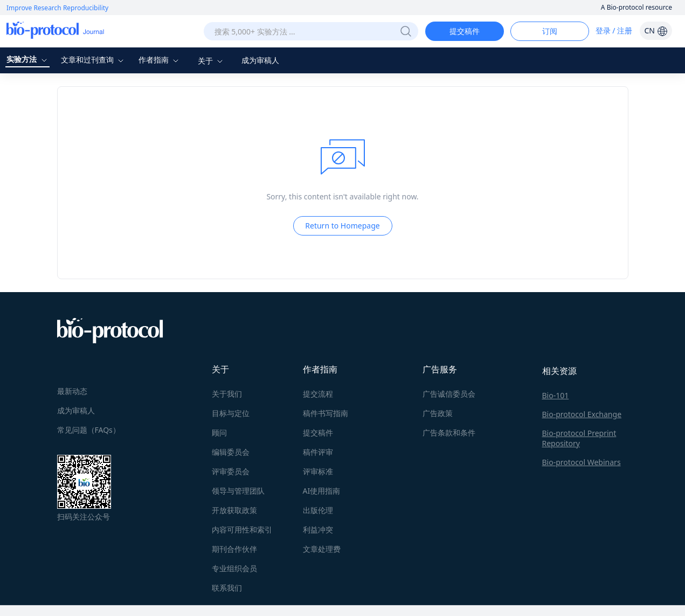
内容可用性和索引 (242, 530)
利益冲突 (318, 530)
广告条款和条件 (449, 432)
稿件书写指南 (326, 413)
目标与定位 (231, 413)
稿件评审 (318, 452)
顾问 (219, 432)
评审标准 (318, 471)
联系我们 (227, 588)
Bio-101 (556, 395)
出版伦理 (318, 510)
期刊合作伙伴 (234, 549)
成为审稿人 (260, 60)
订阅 (550, 31)
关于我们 (227, 394)
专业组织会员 (234, 568)
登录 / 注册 (614, 30)
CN (656, 30)
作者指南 (160, 60)
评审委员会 (231, 471)
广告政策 (438, 413)
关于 (212, 61)
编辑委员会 (231, 452)
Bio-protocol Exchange (582, 414)
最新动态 (72, 391)
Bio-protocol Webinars (582, 462)
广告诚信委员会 (449, 394)
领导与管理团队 (238, 491)
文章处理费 (322, 549)
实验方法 (28, 59)
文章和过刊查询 (94, 60)
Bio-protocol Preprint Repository (579, 438)
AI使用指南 (322, 491)
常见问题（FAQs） (89, 430)
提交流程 (318, 394)
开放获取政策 (234, 510)
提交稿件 (465, 31)
